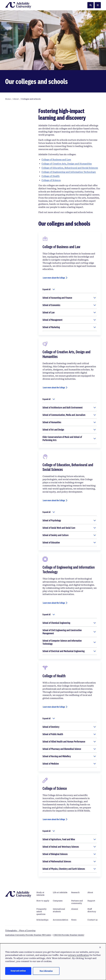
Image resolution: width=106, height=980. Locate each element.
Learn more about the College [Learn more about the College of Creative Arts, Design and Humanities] (54, 387)
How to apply (43, 901)
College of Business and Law (56, 160)
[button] (100, 947)
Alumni (75, 909)
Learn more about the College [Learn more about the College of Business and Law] (54, 278)
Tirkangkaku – (20, 931)
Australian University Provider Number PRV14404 (28, 935)
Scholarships (42, 920)
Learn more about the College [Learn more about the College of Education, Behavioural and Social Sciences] (54, 500)
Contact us (92, 920)
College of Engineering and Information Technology (69, 172)
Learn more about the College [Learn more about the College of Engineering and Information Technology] (54, 603)
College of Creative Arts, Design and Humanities (67, 164)
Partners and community (77, 902)
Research (75, 892)
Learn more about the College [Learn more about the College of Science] (54, 819)
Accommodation (60, 920)
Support (91, 901)
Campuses (58, 901)
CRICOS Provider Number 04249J (69, 935)
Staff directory (92, 910)
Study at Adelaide (40, 894)
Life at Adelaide (60, 892)
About (90, 892)
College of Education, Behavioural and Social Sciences (70, 168)
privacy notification (79, 955)
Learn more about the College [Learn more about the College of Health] (54, 707)
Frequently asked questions (41, 912)
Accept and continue (18, 971)
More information (46, 971)
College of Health (51, 176)
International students (59, 910)
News (74, 920)
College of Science (51, 180)
